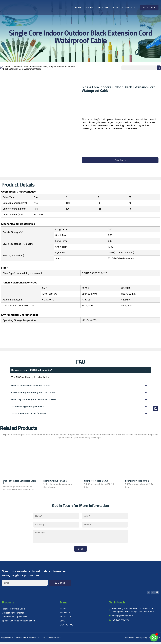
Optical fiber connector (13, 615)
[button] (149, 8)
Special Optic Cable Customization (18, 622)
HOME (78, 8)
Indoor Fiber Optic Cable (17, 67)
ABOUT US (103, 8)
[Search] (159, 68)
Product (89, 8)
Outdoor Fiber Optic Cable (14, 618)
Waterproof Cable (39, 67)
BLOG (115, 8)
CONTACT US (129, 8)
